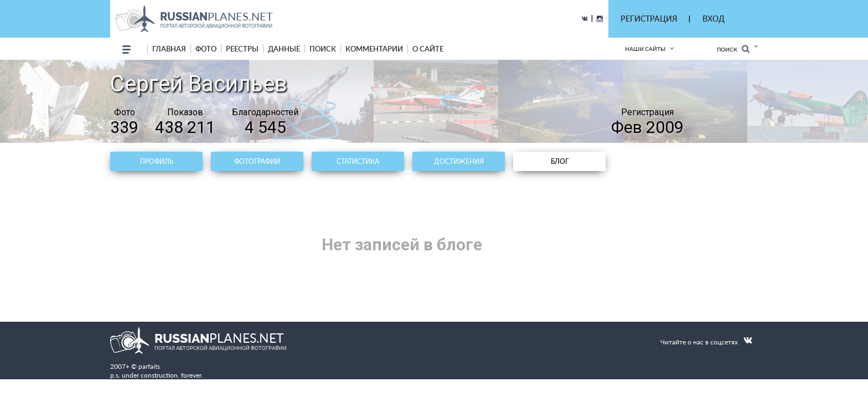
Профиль (157, 161)
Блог (560, 161)
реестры (242, 49)
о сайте (428, 49)
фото (206, 49)
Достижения (459, 161)
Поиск (733, 49)
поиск (323, 49)
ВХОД (714, 19)
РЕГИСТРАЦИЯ (649, 19)
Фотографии (257, 161)
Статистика (358, 161)
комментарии (374, 49)
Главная (169, 49)
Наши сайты (645, 49)
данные (284, 49)
